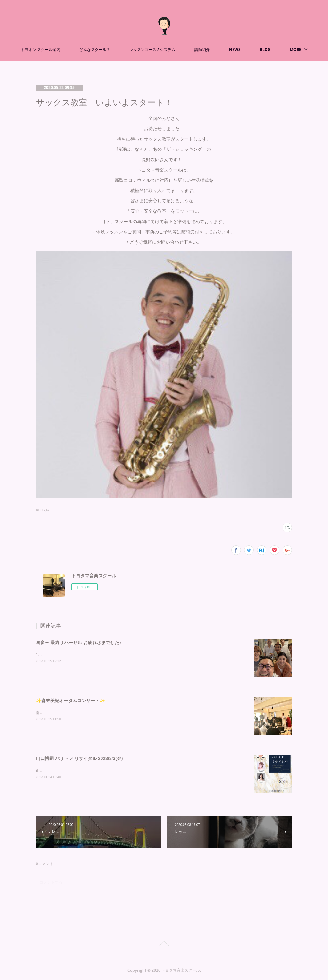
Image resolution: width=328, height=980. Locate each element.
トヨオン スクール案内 (71, 49)
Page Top (164, 944)
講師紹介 (233, 49)
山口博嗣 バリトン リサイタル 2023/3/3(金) (79, 758)
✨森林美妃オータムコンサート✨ (70, 701)
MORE (265, 49)
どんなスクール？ (125, 49)
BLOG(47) (43, 510)
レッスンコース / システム (183, 49)
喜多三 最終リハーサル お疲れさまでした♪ (79, 643)
